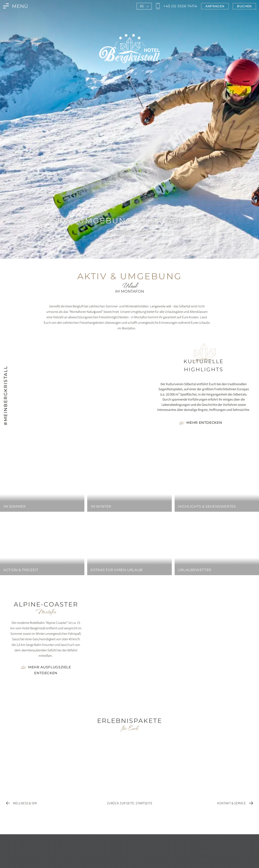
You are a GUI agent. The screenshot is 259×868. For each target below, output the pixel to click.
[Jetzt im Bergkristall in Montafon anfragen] (215, 6)
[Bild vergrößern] (80, 385)
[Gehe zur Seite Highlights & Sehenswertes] (201, 423)
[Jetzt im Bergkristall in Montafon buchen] (244, 6)
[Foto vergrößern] (46, 685)
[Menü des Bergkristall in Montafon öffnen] (16, 6)
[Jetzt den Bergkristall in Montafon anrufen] (176, 6)
